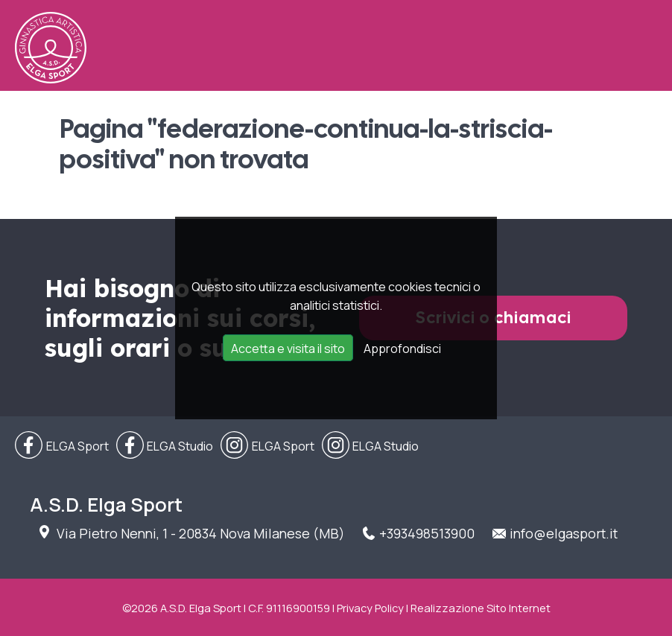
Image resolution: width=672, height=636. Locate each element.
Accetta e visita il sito (288, 349)
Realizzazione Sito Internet (481, 608)
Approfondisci (402, 349)
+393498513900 (427, 533)
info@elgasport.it (564, 533)
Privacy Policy (370, 608)
